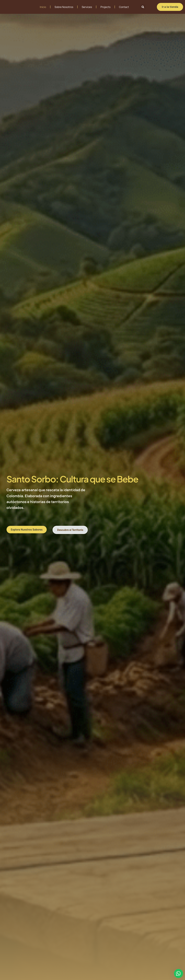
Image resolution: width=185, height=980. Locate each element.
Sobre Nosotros (64, 7)
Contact (124, 7)
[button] (143, 7)
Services (87, 7)
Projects (105, 7)
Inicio (43, 7)
